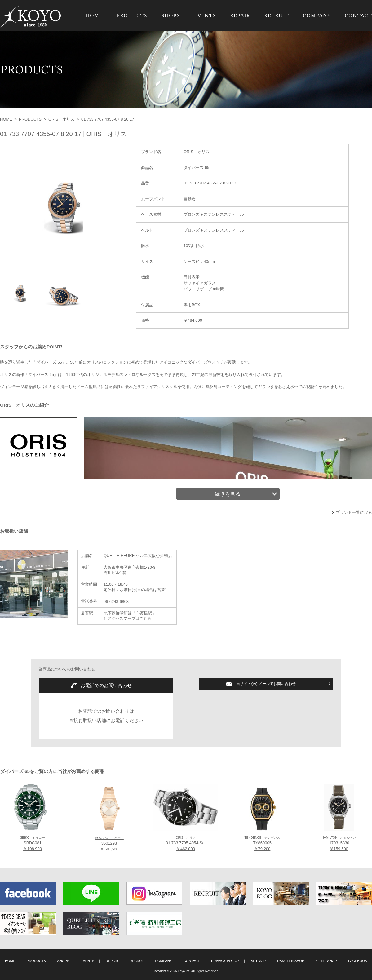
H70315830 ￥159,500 (339, 844)
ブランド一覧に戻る (354, 513)
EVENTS (205, 15)
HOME (94, 15)
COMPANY (317, 15)
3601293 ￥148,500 (109, 844)
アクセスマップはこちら (129, 618)
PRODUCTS (132, 15)
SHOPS (171, 15)
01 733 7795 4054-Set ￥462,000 (186, 844)
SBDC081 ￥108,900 (33, 844)
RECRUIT (277, 15)
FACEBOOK (358, 961)
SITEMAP (258, 961)
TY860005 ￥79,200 (262, 844)
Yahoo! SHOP (326, 961)
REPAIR (240, 15)
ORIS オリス (61, 119)
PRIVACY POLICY (225, 961)
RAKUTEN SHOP (291, 961)
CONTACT (358, 15)
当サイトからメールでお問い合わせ (266, 684)
